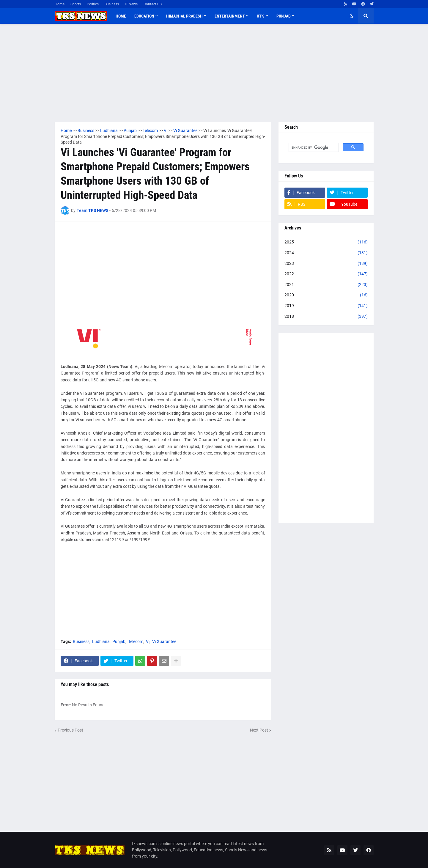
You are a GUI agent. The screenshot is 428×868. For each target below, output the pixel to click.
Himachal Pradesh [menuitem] (184, 16)
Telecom (136, 641)
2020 (326, 295)
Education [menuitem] (144, 16)
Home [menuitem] (121, 16)
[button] (352, 16)
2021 (326, 285)
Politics (93, 4)
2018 (326, 317)
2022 (326, 274)
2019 (326, 306)
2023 (326, 264)
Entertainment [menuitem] (230, 16)
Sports (76, 4)
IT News (131, 4)
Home (60, 4)
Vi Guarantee (164, 641)
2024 (326, 253)
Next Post (259, 730)
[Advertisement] (214, 73)
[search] (313, 148)
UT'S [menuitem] (261, 16)
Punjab (119, 641)
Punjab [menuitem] (284, 16)
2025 (326, 242)
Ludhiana (101, 641)
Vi (148, 641)
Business (112, 4)
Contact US (153, 4)
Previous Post (70, 730)
